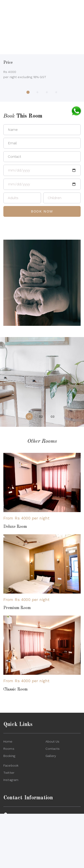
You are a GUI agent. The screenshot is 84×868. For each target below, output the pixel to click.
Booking (9, 756)
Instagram (11, 780)
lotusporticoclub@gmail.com (33, 837)
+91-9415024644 (52, 829)
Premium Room (17, 608)
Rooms (9, 749)
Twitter (9, 773)
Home (8, 741)
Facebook (11, 765)
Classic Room (15, 689)
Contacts (53, 749)
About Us (53, 741)
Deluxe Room (15, 527)
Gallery (51, 756)
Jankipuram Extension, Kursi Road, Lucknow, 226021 (37, 818)
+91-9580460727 (24, 829)
